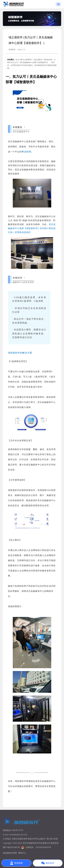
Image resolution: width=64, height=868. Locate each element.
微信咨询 (48, 863)
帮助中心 (22, 853)
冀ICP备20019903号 (11, 847)
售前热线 (16, 863)
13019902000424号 (43, 847)
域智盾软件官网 (10, 853)
